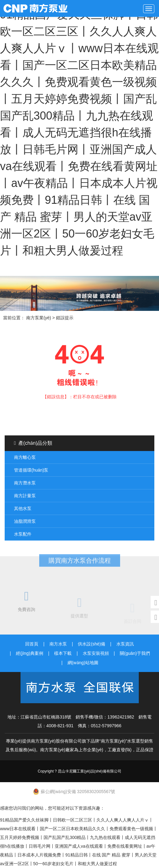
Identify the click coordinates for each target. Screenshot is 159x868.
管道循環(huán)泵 (31, 470)
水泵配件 (23, 534)
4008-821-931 (60, 726)
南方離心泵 (25, 457)
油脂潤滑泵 (25, 521)
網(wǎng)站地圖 (83, 663)
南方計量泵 (25, 496)
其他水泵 (23, 508)
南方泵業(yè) (39, 8)
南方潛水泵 (25, 483)
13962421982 (121, 717)
